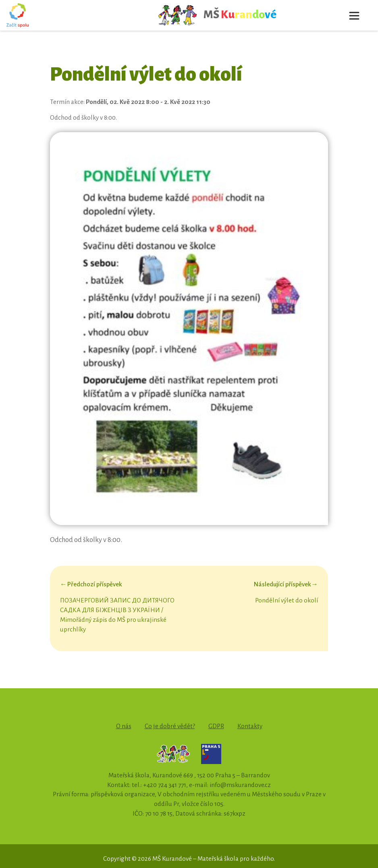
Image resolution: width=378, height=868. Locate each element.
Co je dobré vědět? (170, 726)
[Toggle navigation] (354, 15)
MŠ (217, 15)
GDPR (216, 726)
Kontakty (250, 726)
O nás (124, 726)
